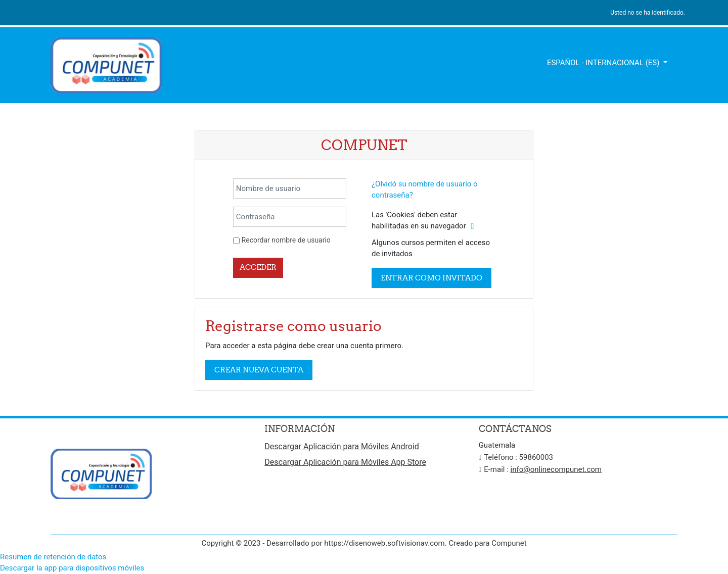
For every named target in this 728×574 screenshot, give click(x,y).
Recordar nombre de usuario (286, 240)
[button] (472, 227)
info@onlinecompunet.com (556, 469)
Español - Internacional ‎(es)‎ (604, 63)
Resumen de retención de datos (53, 557)
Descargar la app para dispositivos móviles (72, 568)
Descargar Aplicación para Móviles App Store (345, 462)
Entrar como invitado (431, 278)
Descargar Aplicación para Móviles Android (342, 446)
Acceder (258, 267)
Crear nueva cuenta (259, 370)
